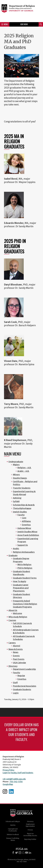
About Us (13, 610)
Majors (16, 465)
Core (24, 518)
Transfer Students (22, 488)
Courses (12, 620)
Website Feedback (13, 835)
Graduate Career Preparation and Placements (21, 588)
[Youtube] (27, 853)
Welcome (17, 613)
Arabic (16, 549)
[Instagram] (20, 853)
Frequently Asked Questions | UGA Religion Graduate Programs (25, 604)
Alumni (17, 646)
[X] (17, 853)
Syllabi (16, 501)
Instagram (5, 791)
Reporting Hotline (30, 839)
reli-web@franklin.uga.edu (14, 779)
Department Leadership (24, 669)
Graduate (13, 555)
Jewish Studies (20, 512)
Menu (5, 24)
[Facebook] (13, 853)
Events (16, 656)
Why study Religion (18, 617)
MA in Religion (24, 565)
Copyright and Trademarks (13, 830)
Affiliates (26, 521)
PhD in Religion (25, 568)
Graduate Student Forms (25, 578)
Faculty (21, 515)
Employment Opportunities (30, 825)
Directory (13, 666)
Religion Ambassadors (24, 552)
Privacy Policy (8, 770)
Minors (16, 475)
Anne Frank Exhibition (28, 535)
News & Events (16, 649)
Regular (21, 676)
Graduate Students (22, 689)
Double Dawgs (20, 478)
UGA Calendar (19, 663)
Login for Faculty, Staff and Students (18, 773)
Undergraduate (16, 462)
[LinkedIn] (30, 853)
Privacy (30, 830)
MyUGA (13, 825)
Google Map (8, 784)
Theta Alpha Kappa (22, 508)
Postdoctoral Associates (25, 686)
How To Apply (20, 581)
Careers (12, 643)
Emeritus (26, 525)
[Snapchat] (23, 853)
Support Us (23, 545)
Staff (15, 683)
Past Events (19, 659)
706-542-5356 (16, 782)
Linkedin (12, 791)
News (16, 652)
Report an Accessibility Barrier (30, 835)
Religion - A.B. (24, 468)
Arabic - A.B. (23, 471)
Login (16, 693)
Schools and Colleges (13, 821)
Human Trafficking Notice (13, 839)
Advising (17, 498)
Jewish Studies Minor (27, 532)
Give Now (24, 24)
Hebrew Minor (24, 528)
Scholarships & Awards (24, 505)
